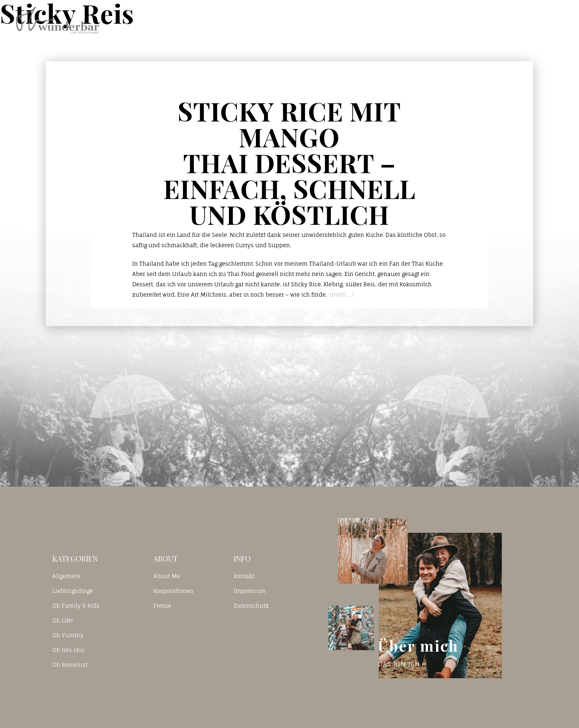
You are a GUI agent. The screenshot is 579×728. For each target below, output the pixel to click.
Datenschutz (251, 606)
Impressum (250, 591)
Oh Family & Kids (76, 606)
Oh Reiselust (70, 665)
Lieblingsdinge (73, 591)
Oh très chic (69, 650)
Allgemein (66, 576)
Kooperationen (173, 591)
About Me (167, 576)
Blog (409, 20)
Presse (162, 606)
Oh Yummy (68, 635)
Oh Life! (63, 620)
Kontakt (460, 20)
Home (363, 20)
